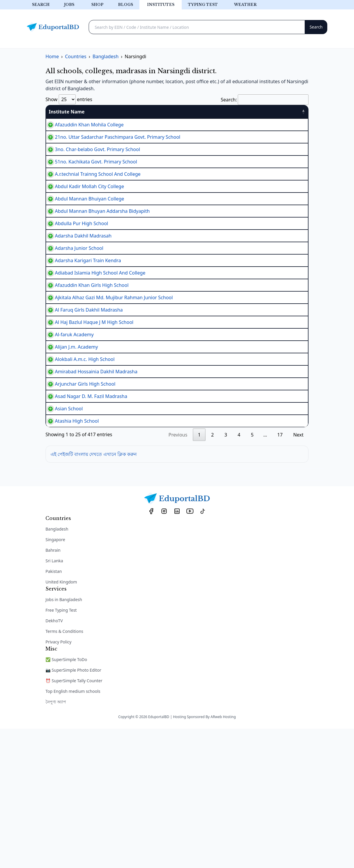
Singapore (55, 679)
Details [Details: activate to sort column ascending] (292, 112)
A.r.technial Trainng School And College (92, 200)
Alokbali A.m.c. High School (79, 469)
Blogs (125, 5)
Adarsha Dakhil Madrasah (77, 290)
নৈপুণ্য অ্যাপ (56, 841)
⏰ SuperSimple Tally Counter (74, 820)
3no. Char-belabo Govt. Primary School (92, 164)
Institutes (161, 5)
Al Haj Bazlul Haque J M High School (88, 417)
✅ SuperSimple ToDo (66, 799)
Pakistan (54, 711)
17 (280, 574)
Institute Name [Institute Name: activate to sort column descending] (67, 112)
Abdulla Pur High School (76, 272)
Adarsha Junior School (73, 307)
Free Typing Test (61, 749)
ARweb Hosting (223, 856)
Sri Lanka (54, 700)
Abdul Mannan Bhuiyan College (84, 237)
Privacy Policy (58, 781)
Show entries (69, 99)
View (295, 127)
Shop (97, 5)
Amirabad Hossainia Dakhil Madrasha (90, 487)
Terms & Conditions (64, 771)
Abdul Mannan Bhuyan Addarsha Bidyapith (96, 254)
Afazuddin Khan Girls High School (86, 362)
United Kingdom (61, 721)
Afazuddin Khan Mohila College (83, 127)
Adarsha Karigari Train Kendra (82, 326)
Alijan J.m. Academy (71, 452)
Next (298, 574)
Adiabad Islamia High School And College (94, 344)
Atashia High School (71, 558)
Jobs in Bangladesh (64, 739)
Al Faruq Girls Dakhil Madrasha (83, 399)
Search (41, 5)
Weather (245, 5)
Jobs (69, 5)
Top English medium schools (73, 831)
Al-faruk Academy (68, 434)
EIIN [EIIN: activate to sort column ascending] (176, 112)
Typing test (203, 5)
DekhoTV (54, 760)
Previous (178, 574)
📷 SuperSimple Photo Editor (73, 809)
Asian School (63, 540)
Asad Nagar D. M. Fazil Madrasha (85, 522)
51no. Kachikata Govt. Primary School (90, 182)
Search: (265, 100)
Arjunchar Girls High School (79, 505)
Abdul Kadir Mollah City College (84, 219)
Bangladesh (57, 668)
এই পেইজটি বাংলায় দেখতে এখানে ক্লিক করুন (94, 593)
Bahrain (53, 689)
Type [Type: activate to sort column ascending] (200, 112)
